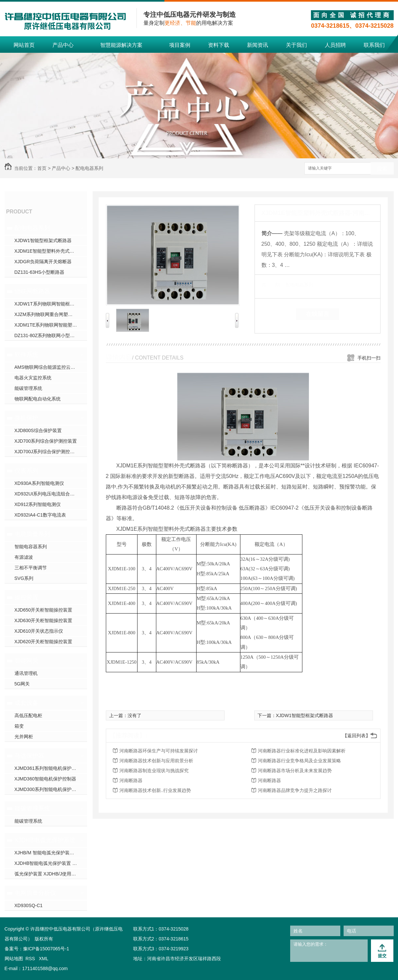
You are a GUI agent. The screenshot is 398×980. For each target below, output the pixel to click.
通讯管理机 (26, 673)
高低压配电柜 (28, 715)
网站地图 (14, 959)
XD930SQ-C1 (29, 905)
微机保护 (26, 418)
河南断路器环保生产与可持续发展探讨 (159, 751)
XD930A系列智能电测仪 (39, 483)
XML (44, 959)
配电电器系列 (89, 168)
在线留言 (318, 314)
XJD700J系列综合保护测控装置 (47, 452)
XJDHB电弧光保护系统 (45, 840)
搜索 (382, 169)
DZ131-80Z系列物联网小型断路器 (49, 335)
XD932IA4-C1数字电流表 (40, 515)
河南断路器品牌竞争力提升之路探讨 (295, 790)
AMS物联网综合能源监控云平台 (47, 367)
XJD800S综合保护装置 (38, 430)
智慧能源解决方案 (121, 45)
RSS (31, 959)
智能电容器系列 (31, 547)
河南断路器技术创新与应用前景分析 (156, 761)
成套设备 (26, 703)
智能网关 (26, 661)
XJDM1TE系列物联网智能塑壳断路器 (51, 325)
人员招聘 (335, 45)
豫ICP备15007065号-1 (46, 949)
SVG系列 (24, 578)
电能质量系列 (32, 534)
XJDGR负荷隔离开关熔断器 (43, 262)
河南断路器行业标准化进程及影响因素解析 (302, 751)
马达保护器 (29, 756)
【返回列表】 (356, 736)
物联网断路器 (32, 291)
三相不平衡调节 (31, 568)
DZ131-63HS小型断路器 (40, 272)
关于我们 (296, 45)
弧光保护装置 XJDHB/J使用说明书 (50, 874)
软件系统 (26, 355)
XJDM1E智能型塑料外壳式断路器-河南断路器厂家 (51, 251)
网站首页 (24, 45)
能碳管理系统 (28, 388)
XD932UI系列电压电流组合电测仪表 (51, 494)
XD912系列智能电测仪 (38, 504)
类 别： (273, 285)
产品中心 (63, 45)
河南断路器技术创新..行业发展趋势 (155, 790)
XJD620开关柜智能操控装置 (44, 642)
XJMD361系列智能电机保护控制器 (50, 768)
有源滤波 (24, 557)
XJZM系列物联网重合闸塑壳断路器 (51, 314)
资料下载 (219, 45)
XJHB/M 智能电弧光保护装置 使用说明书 (51, 853)
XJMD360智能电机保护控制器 (45, 779)
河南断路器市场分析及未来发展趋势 (295, 771)
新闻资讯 (258, 45)
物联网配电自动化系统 (38, 399)
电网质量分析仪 (35, 893)
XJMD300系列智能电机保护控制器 (50, 789)
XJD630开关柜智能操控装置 (44, 620)
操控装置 (26, 597)
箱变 (19, 726)
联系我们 (374, 45)
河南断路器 (131, 780)
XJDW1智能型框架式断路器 (43, 240)
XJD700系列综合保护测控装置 (46, 441)
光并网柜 (24, 737)
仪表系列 (26, 471)
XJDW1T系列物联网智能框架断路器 (51, 304)
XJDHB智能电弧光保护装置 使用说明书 (51, 863)
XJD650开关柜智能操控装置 (44, 610)
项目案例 (180, 45)
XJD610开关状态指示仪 (39, 631)
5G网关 (22, 684)
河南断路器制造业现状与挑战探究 (154, 771)
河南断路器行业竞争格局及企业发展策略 (299, 761)
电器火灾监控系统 (33, 378)
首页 (42, 168)
